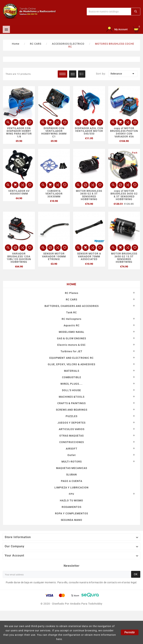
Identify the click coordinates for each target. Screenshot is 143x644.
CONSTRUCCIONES (72, 442)
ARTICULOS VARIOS (72, 429)
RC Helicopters (71, 319)
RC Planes (72, 293)
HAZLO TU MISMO (71, 500)
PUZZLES (71, 416)
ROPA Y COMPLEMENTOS (71, 513)
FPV (71, 494)
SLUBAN (71, 475)
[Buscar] (109, 12)
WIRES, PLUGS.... (71, 384)
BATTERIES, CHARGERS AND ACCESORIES (72, 306)
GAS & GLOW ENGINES (71, 338)
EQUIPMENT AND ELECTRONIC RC (71, 358)
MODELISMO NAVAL (72, 332)
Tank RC (71, 312)
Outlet (72, 455)
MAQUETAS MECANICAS (72, 468)
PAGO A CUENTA (72, 481)
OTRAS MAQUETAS (71, 436)
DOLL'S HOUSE (71, 390)
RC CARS (71, 299)
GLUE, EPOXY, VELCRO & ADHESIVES (71, 364)
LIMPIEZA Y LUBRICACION (71, 488)
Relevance (123, 74)
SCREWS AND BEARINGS (72, 410)
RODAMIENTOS (71, 507)
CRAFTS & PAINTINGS (71, 403)
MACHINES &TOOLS (72, 397)
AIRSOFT (72, 449)
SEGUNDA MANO (71, 520)
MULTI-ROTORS (72, 462)
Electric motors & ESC (71, 345)
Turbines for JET (71, 351)
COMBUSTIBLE (72, 377)
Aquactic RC (72, 325)
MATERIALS (72, 371)
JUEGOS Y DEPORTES (71, 423)
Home (71, 284)
